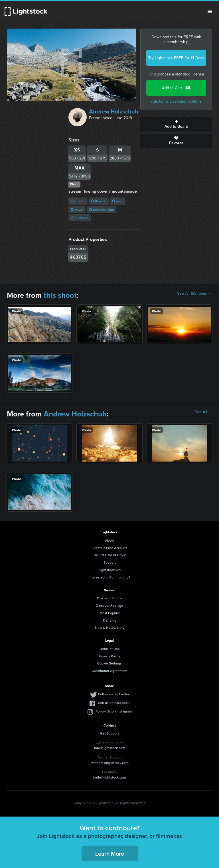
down (77, 210)
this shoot (60, 295)
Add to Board (176, 124)
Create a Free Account (110, 548)
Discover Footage (109, 605)
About (110, 540)
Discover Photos (110, 598)
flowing (99, 201)
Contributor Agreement (109, 671)
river (117, 201)
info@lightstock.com (110, 748)
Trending (109, 620)
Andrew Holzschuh (114, 111)
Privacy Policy (110, 656)
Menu (210, 11)
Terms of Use (109, 649)
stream (78, 201)
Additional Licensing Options (176, 101)
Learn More (110, 854)
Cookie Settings (109, 663)
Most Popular (110, 613)
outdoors (80, 218)
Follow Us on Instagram (114, 711)
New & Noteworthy (110, 627)
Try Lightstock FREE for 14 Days (176, 58)
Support (110, 562)
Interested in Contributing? (109, 577)
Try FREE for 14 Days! (109, 555)
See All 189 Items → (195, 294)
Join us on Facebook (113, 703)
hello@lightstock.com (110, 777)
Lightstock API (110, 570)
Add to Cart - (176, 88)
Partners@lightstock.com (110, 763)
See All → (203, 412)
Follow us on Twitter (114, 694)
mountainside (102, 210)
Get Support (109, 733)
